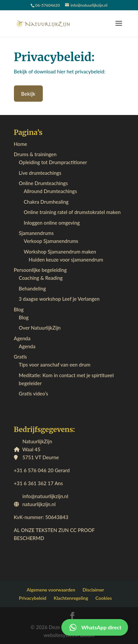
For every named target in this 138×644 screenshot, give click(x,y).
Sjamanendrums (36, 233)
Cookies (104, 598)
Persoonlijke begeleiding (40, 270)
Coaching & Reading (41, 278)
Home (21, 144)
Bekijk (28, 94)
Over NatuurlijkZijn (40, 328)
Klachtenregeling (71, 598)
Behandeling (33, 288)
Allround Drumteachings (50, 191)
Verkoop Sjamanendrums (51, 241)
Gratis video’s (34, 393)
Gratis (20, 357)
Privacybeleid (33, 598)
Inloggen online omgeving (52, 223)
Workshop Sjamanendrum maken (60, 252)
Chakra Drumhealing (46, 202)
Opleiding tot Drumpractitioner (53, 162)
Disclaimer (93, 590)
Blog (19, 309)
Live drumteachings (40, 173)
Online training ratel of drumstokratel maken (72, 212)
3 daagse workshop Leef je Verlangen (59, 299)
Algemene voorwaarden (51, 590)
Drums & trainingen (35, 154)
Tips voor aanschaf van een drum (55, 365)
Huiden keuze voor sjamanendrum (66, 260)
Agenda (22, 338)
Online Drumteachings (43, 183)
